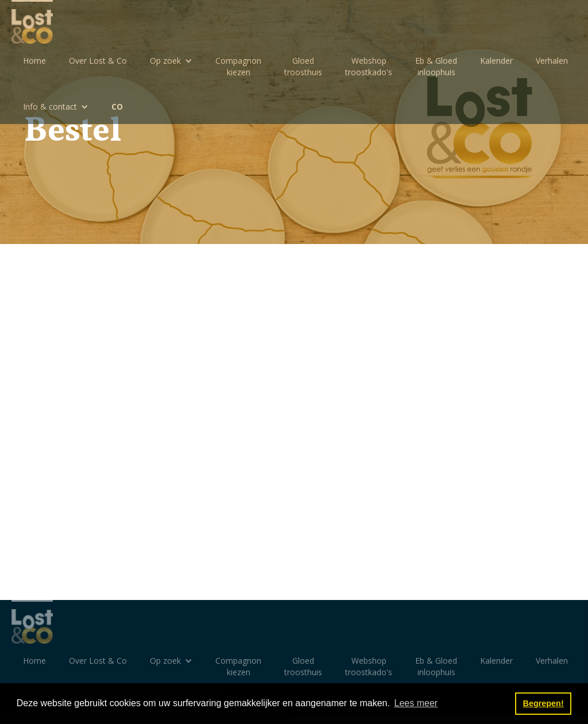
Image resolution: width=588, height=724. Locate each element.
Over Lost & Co (98, 61)
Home (34, 61)
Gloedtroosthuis (303, 66)
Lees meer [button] (416, 703)
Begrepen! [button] (543, 703)
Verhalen (552, 61)
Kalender (496, 61)
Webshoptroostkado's (369, 66)
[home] (32, 22)
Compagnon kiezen (238, 66)
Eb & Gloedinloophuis (436, 66)
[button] (171, 61)
